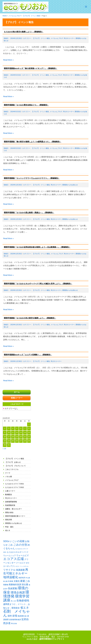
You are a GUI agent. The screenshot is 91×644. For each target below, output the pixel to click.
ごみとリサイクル (12, 469)
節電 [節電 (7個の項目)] (15, 616)
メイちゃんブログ (12, 480)
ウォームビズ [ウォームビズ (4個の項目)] (23, 555)
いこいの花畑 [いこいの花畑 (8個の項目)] (17, 541)
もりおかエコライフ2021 (15, 484)
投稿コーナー (17, 398)
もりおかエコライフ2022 (15, 487)
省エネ (8, 530)
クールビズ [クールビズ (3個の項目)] (21, 563)
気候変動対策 (10, 505)
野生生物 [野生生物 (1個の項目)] (14, 623)
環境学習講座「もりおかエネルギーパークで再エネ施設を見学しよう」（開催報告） (38, 284)
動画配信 (8, 495)
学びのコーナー (11, 498)
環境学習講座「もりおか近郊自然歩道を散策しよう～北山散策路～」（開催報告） (37, 247)
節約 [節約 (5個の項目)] (10, 616)
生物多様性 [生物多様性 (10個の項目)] (23, 601)
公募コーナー (10, 491)
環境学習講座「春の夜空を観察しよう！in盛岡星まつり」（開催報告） (33, 142)
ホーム (17, 392)
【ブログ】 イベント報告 (15, 459)
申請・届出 (9, 527)
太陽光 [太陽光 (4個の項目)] (17, 581)
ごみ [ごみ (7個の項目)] (10, 545)
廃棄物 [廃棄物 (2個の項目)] (6, 585)
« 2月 (4, 449)
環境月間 (8, 520)
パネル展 (8, 477)
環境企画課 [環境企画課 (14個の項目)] (18, 593)
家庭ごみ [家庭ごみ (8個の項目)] (25, 581)
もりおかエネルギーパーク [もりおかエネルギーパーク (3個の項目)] (18, 552)
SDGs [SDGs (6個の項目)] (6, 541)
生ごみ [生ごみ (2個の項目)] (13, 601)
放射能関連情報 (11, 502)
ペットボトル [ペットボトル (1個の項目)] (24, 566)
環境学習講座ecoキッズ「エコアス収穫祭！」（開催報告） (28, 355)
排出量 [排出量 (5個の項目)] (25, 585)
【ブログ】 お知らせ (13, 462)
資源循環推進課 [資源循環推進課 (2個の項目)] (15, 620)
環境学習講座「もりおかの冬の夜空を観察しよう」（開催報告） (30, 318)
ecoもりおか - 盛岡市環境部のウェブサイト (45, 639)
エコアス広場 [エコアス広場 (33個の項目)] (14, 559)
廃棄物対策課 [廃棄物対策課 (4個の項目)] (15, 585)
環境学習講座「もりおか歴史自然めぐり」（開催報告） (26, 105)
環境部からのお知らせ (14, 523)
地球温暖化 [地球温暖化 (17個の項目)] (11, 577)
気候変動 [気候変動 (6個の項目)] (13, 588)
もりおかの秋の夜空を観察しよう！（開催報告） (24, 32)
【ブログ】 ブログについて (15, 466)
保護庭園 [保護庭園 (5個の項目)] (20, 570)
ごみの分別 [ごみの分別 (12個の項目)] (20, 545)
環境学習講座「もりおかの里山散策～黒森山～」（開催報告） (29, 213)
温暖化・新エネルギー (14, 509)
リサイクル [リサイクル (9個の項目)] (9, 570)
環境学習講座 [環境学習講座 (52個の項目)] (16, 598)
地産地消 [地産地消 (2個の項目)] (22, 578)
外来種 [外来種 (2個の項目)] (10, 581)
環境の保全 (9, 512)
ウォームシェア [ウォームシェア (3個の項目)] (10, 555)
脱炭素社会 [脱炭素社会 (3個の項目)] (22, 616)
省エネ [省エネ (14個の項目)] (25, 608)
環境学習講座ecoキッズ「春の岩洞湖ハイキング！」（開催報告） (31, 68)
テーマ (8, 473)
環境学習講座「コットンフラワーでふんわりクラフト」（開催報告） (32, 178)
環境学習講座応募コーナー (15, 516)
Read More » (8, 60)
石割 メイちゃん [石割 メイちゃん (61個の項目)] (17, 613)
